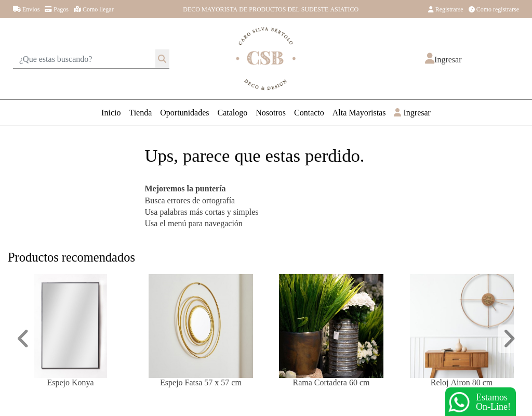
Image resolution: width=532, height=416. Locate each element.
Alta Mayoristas (359, 112)
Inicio (111, 112)
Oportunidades (184, 112)
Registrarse (446, 9)
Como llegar (94, 9)
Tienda (140, 112)
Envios (26, 9)
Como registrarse (494, 9)
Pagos (57, 9)
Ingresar (412, 112)
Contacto (309, 112)
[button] (443, 59)
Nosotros (271, 112)
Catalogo (233, 112)
